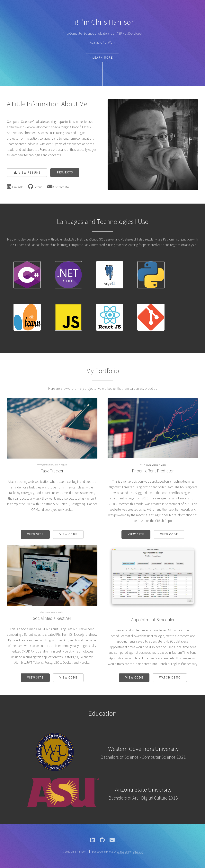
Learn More (103, 58)
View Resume (30, 173)
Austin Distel (51, 612)
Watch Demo (170, 677)
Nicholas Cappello (152, 464)
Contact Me (61, 187)
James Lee (123, 852)
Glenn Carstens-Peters (51, 465)
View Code (68, 534)
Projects (65, 172)
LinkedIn (17, 187)
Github (38, 187)
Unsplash (64, 465)
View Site (35, 534)
